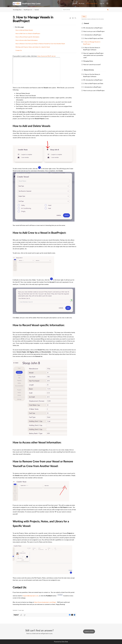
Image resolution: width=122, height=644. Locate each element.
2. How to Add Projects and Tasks (93, 38)
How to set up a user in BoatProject (94, 31)
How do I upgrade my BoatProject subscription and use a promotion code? (94, 55)
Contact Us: (19, 50)
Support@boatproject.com (31, 596)
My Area (82, 3)
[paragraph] (44, 331)
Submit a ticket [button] (89, 632)
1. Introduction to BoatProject (92, 35)
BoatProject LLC (28, 10)
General (37, 10)
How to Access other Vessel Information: (27, 40)
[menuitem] (75, 4)
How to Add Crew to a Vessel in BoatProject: (28, 33)
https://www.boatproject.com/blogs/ (45, 602)
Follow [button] (84, 16)
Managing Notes (88, 61)
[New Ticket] (89, 632)
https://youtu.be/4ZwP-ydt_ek (46, 56)
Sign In (102, 3)
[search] (86, 10)
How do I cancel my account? (92, 65)
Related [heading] (89, 70)
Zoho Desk (65, 642)
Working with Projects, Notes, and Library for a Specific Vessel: (33, 47)
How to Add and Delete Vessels (24, 30)
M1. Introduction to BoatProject (93, 28)
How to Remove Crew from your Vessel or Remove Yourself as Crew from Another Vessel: (40, 44)
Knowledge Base (92, 3)
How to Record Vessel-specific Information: (27, 37)
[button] (107, 4)
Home (75, 3)
